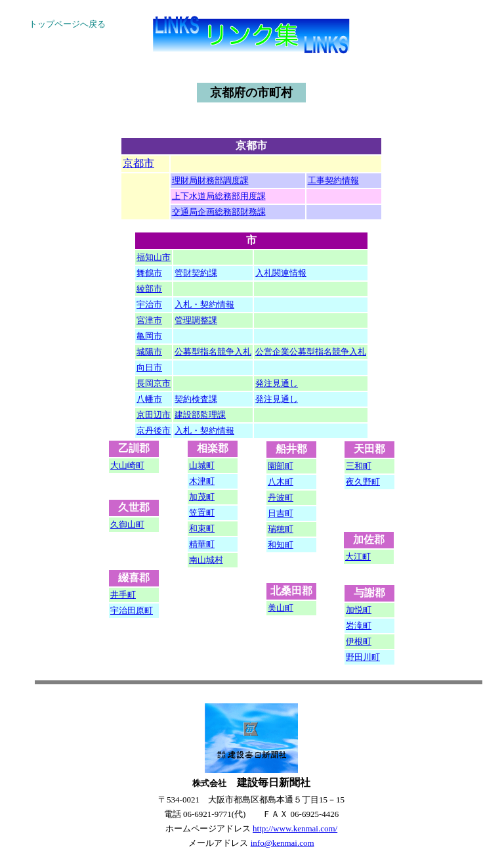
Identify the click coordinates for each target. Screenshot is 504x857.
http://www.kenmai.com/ (295, 828)
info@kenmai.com (283, 843)
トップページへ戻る (67, 24)
